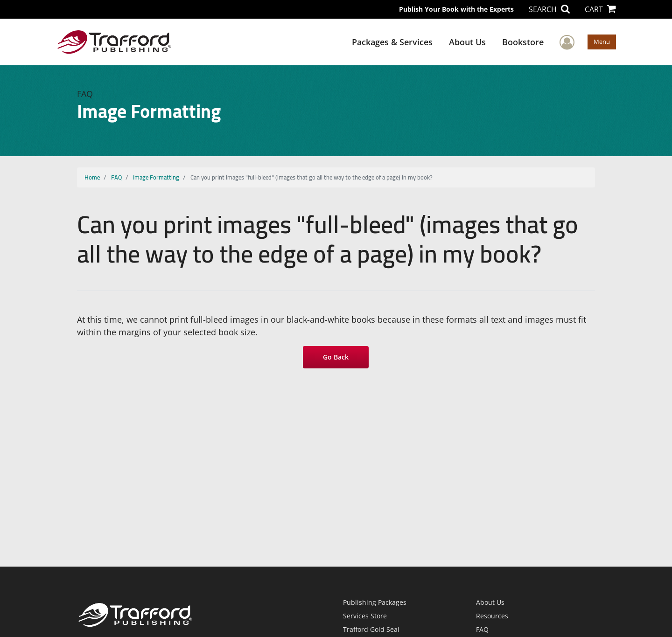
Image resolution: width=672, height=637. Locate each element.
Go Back (336, 357)
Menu (602, 42)
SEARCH (549, 9)
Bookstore (523, 42)
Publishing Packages (375, 602)
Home (92, 177)
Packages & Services (392, 42)
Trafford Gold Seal (371, 629)
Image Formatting (156, 177)
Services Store (365, 616)
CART (600, 9)
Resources (492, 616)
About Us (467, 42)
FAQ (116, 177)
